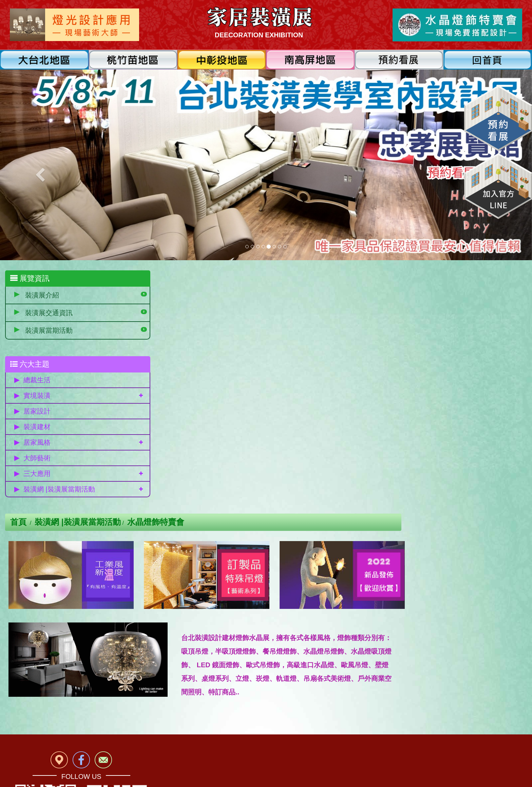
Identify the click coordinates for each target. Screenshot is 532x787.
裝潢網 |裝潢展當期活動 (59, 490)
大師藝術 (37, 459)
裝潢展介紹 (42, 295)
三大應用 (37, 474)
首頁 (151, 279)
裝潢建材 (37, 427)
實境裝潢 (37, 396)
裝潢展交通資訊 (49, 313)
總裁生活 (37, 381)
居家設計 (37, 412)
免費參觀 (70, 672)
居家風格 (37, 443)
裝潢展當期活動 (49, 330)
